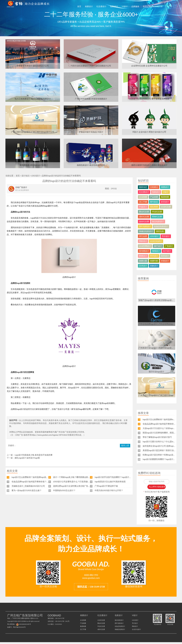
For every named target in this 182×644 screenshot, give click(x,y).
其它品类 (143, 236)
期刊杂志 (154, 202)
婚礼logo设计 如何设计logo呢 (27, 458)
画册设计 (86, 5)
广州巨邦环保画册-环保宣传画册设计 (91, 99)
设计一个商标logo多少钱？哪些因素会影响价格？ (75, 477)
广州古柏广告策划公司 (28, 6)
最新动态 (143, 187)
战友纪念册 (144, 221)
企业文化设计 (156, 241)
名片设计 (167, 251)
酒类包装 (160, 231)
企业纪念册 (166, 207)
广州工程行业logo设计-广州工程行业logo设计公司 (33, 132)
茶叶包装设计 (145, 226)
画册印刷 (154, 261)
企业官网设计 (145, 246)
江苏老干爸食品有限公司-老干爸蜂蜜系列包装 (149, 99)
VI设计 (123, 5)
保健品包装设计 (146, 231)
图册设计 (143, 256)
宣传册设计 (144, 251)
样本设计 (154, 256)
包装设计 (112, 5)
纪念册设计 (99, 5)
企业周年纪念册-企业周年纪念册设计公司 (149, 66)
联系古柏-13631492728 (152, 5)
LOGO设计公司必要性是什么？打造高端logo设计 (74, 482)
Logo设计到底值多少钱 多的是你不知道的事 (34, 455)
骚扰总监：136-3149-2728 (91, 588)
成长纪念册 (144, 217)
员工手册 (143, 202)
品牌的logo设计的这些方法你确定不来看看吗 (61, 176)
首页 (77, 5)
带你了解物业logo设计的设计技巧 (157, 437)
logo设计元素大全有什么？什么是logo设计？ (162, 442)
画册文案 (143, 261)
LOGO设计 (36, 176)
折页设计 (165, 202)
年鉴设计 (143, 207)
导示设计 (166, 236)
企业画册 (143, 197)
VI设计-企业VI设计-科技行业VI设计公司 (149, 132)
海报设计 (156, 251)
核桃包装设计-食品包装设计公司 (91, 165)
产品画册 (154, 197)
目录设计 (143, 266)
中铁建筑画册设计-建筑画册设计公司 (33, 66)
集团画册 (165, 197)
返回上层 (125, 445)
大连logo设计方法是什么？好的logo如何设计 (162, 428)
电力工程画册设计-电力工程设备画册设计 (33, 99)
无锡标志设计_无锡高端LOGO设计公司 (28, 486)
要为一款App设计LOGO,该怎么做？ (27, 490)
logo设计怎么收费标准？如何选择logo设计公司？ (33, 477)
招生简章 (154, 207)
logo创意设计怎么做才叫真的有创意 (110, 482)
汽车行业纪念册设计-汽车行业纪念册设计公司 (91, 66)
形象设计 (154, 266)
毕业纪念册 (157, 212)
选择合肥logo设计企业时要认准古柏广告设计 (73, 486)
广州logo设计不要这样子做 (106, 486)
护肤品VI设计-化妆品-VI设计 (91, 132)
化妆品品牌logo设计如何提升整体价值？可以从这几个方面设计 (39, 482)
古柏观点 (154, 187)
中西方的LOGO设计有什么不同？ (109, 490)
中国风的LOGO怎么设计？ (64, 490)
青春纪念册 (157, 217)
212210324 (58, 626)
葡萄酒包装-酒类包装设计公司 (33, 165)
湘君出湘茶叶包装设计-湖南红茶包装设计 (149, 165)
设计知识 (26, 176)
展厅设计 (158, 246)
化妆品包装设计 (161, 226)
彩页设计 (165, 256)
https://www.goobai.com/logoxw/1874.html (49, 435)
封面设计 (165, 261)
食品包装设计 (158, 221)
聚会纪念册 (144, 212)
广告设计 (169, 246)
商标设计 (143, 241)
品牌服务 (134, 5)
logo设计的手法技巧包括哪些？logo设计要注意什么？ (118, 477)
